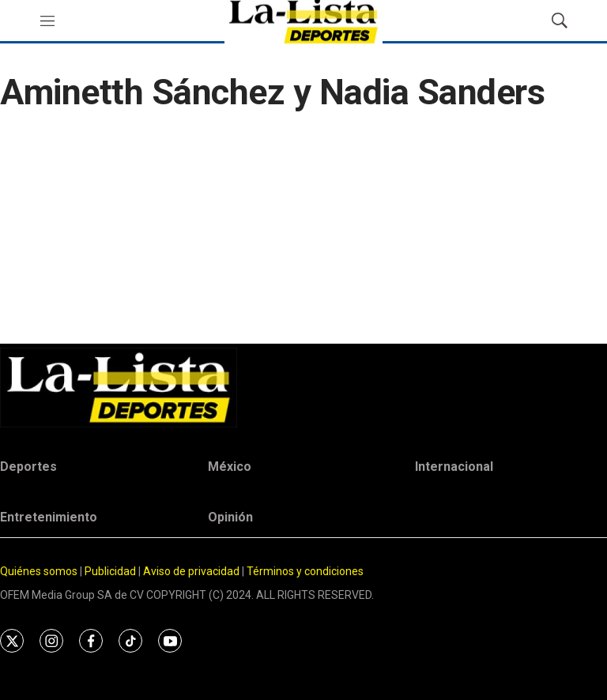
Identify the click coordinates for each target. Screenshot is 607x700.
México (230, 467)
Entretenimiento (49, 517)
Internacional (454, 467)
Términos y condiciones (305, 571)
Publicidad (111, 571)
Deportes (28, 467)
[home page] (303, 388)
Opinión (230, 517)
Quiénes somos (39, 571)
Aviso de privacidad (191, 571)
